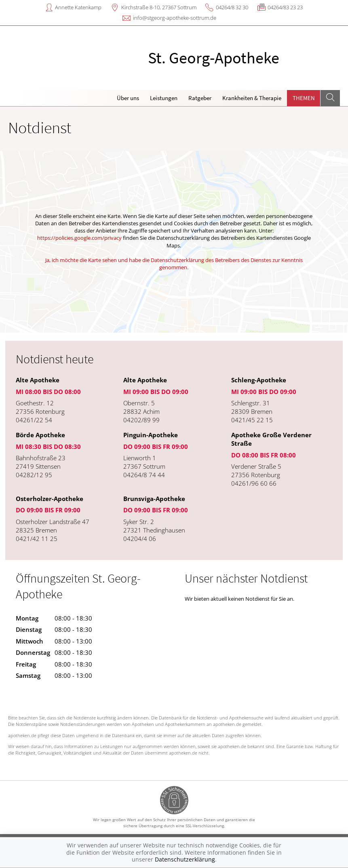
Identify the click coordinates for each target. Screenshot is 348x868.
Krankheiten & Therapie (252, 98)
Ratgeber (200, 98)
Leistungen (164, 98)
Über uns (128, 98)
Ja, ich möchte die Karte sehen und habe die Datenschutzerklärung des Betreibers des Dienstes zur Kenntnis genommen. (174, 264)
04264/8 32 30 (232, 7)
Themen (304, 98)
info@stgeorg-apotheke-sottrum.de (175, 18)
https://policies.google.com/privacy (79, 238)
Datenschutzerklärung (185, 859)
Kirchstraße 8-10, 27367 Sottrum (159, 7)
